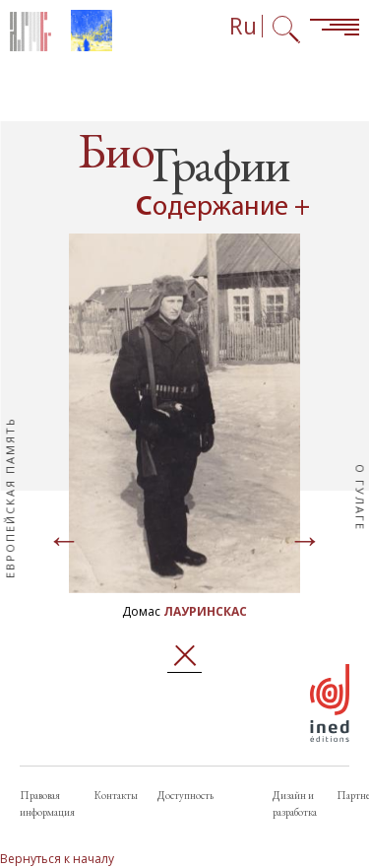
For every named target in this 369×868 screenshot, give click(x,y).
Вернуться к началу (57, 859)
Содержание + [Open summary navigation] (223, 208)
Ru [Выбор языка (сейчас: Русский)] (243, 26)
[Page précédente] (64, 542)
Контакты (116, 795)
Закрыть (184, 656)
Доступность (185, 795)
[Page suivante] (305, 542)
